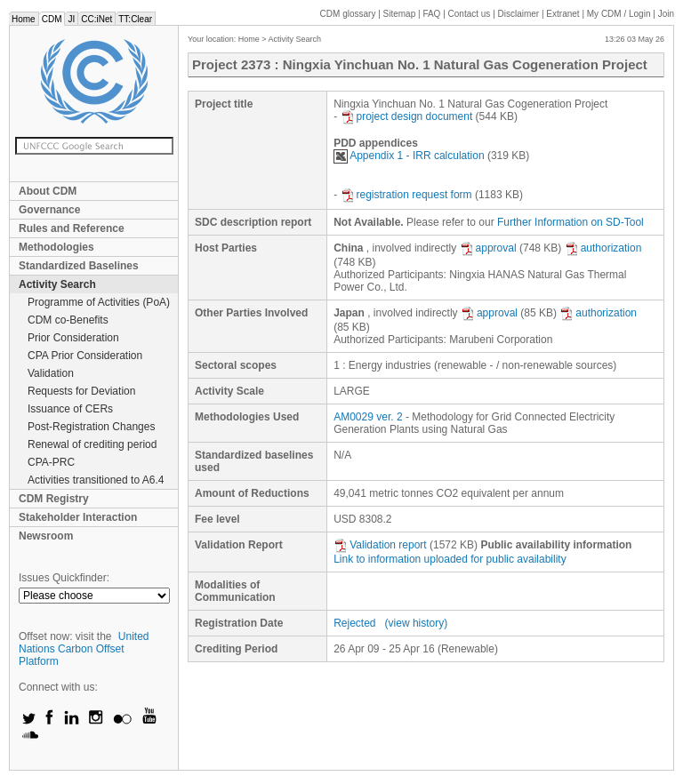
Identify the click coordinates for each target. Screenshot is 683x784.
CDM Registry (54, 499)
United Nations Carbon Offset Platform (84, 649)
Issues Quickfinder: (64, 578)
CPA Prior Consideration (85, 356)
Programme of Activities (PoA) (99, 302)
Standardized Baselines (79, 266)
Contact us (470, 14)
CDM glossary (348, 14)
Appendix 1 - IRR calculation (409, 156)
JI (71, 19)
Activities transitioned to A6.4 (96, 480)
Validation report (380, 545)
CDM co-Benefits (68, 320)
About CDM (48, 191)
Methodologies (56, 247)
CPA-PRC (51, 462)
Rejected (354, 623)
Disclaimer (519, 14)
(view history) (417, 623)
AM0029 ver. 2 (368, 417)
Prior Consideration (73, 338)
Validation (51, 373)
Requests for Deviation (81, 391)
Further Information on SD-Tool (571, 222)
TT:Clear (135, 19)
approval (488, 248)
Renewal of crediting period (92, 444)
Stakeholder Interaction (78, 517)
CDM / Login (620, 14)
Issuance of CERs (70, 409)
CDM (52, 19)
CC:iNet (96, 19)
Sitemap (400, 14)
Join (666, 14)
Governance (49, 210)
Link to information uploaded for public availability (450, 559)
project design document (407, 116)
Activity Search (57, 284)
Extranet (562, 14)
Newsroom (46, 536)
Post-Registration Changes (91, 427)
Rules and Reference (72, 228)
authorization (603, 248)
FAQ (431, 14)
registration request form (406, 195)
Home (24, 19)
